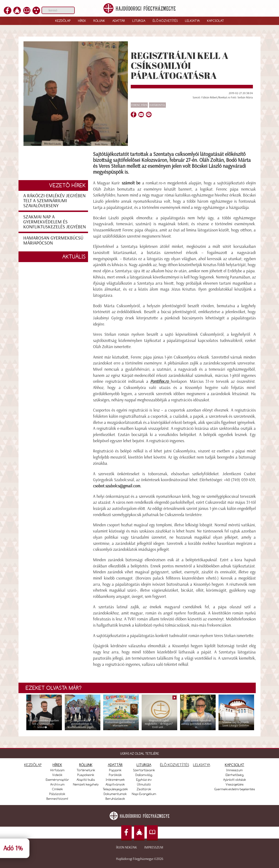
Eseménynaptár (57, 780)
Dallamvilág (144, 775)
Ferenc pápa (139, 105)
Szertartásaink (144, 770)
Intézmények (115, 780)
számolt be (131, 183)
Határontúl (157, 105)
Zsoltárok (144, 789)
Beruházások (115, 799)
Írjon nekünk (126, 847)
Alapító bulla (86, 780)
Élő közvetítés (165, 21)
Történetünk (86, 770)
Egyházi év (144, 780)
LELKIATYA (202, 765)
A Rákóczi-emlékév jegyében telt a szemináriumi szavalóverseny (54, 201)
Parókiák (115, 775)
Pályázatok (57, 794)
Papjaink (115, 770)
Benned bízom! (57, 799)
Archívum (57, 784)
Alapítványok (115, 784)
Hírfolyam (57, 770)
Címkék (57, 789)
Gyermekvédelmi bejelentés (235, 789)
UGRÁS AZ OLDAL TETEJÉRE (140, 753)
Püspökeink (86, 775)
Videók (57, 775)
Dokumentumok (115, 794)
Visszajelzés (235, 784)
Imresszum (235, 770)
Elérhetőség (235, 775)
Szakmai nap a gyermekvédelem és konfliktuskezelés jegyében (55, 222)
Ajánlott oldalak (235, 780)
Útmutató (144, 784)
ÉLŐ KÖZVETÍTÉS (175, 765)
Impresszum (154, 847)
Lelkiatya (192, 21)
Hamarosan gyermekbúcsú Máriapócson (53, 240)
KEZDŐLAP (33, 765)
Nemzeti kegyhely (86, 784)
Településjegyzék (115, 789)
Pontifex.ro (159, 381)
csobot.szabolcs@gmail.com (117, 486)
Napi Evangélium (144, 794)
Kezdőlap (63, 21)
